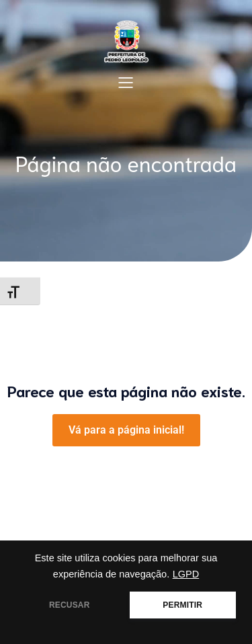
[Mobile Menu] (126, 82)
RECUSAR (70, 605)
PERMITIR (182, 605)
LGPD (186, 574)
